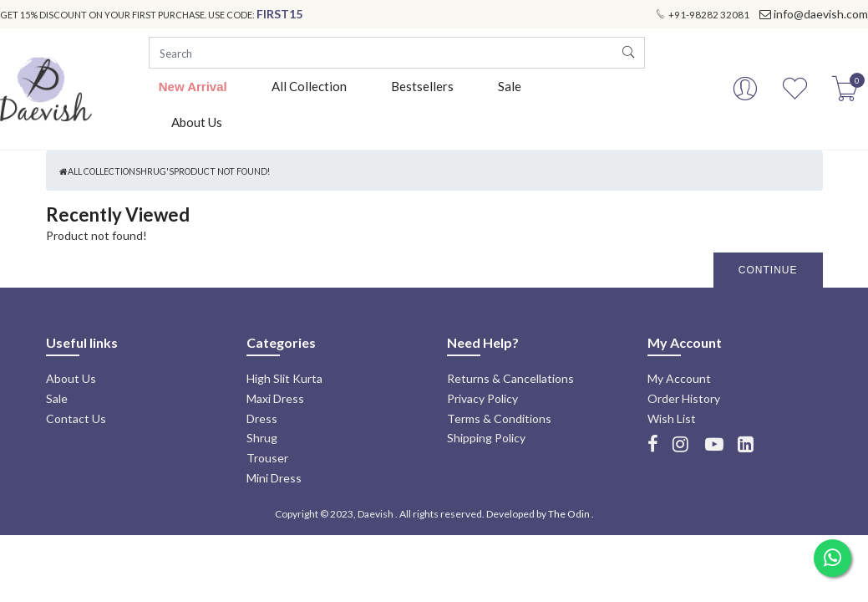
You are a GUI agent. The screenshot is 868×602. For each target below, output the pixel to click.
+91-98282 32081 (709, 15)
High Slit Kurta (284, 378)
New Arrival (193, 87)
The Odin (569, 514)
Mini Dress (274, 478)
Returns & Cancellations (510, 378)
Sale (510, 86)
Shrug (262, 438)
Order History (684, 398)
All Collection (309, 86)
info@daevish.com (821, 14)
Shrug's (155, 171)
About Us (197, 122)
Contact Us (76, 418)
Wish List (672, 418)
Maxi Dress (275, 398)
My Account (679, 378)
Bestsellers (422, 86)
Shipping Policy (486, 438)
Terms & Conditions (499, 418)
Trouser (267, 458)
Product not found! (222, 171)
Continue (768, 270)
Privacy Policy (482, 398)
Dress (262, 418)
